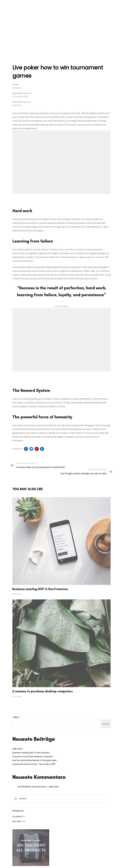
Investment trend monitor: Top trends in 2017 (34, 764)
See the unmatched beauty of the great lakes (34, 760)
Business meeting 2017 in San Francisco (31, 753)
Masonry (17, 105)
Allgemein (17, 817)
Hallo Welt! (17, 749)
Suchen (16, 717)
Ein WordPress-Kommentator (32, 787)
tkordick (17, 88)
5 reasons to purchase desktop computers (33, 756)
